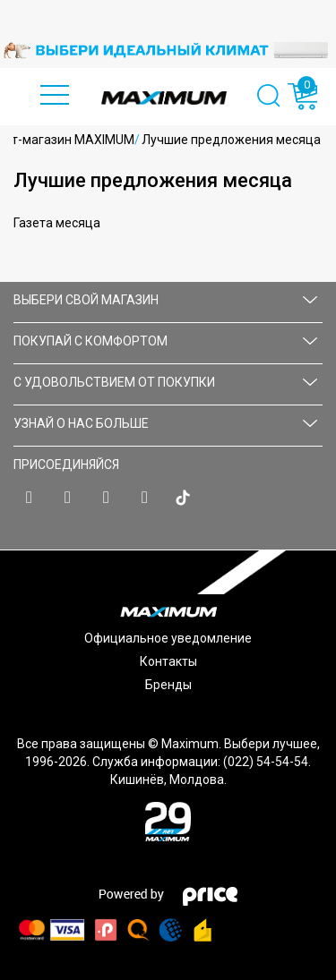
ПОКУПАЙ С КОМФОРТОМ (165, 341)
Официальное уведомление (168, 638)
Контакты (168, 661)
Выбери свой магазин (165, 300)
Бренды (168, 685)
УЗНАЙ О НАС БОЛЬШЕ (165, 423)
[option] (168, 50)
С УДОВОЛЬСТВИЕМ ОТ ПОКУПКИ (165, 382)
